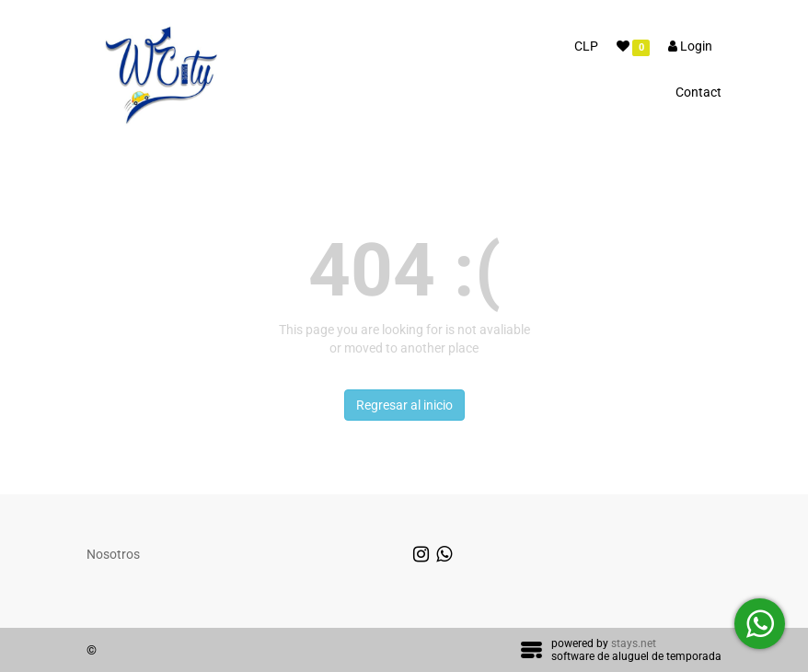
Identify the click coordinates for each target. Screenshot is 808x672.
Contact (698, 92)
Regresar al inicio (404, 405)
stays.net (634, 643)
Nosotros (113, 554)
